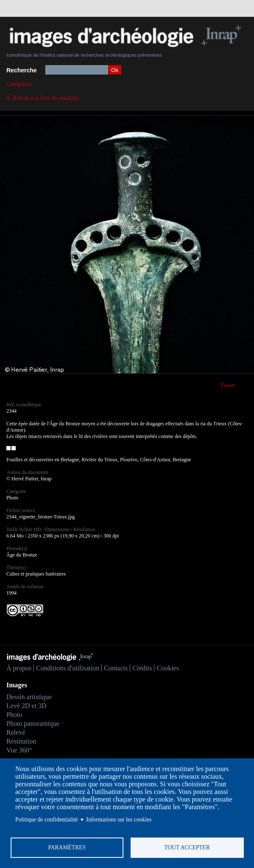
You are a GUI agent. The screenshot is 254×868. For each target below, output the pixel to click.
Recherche (22, 70)
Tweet (227, 385)
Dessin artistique (29, 697)
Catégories (19, 84)
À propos (19, 668)
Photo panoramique (33, 723)
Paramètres (67, 847)
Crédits (142, 668)
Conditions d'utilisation (68, 668)
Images (17, 685)
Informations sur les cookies (119, 820)
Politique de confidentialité (46, 820)
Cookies (167, 668)
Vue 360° (19, 750)
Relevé (16, 732)
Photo (14, 715)
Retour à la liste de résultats (46, 98)
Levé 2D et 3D (27, 706)
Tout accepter (187, 847)
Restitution (21, 741)
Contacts (116, 668)
